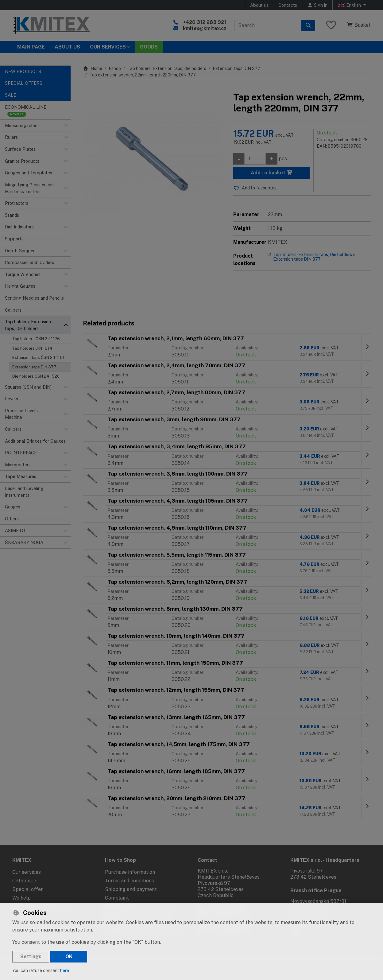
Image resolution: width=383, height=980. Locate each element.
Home (93, 68)
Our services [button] (108, 47)
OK (69, 957)
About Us (67, 47)
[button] (66, 126)
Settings (31, 957)
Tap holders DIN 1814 (32, 348)
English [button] (350, 5)
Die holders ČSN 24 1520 (36, 376)
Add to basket (272, 173)
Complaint (117, 898)
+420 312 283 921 (205, 22)
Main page (31, 47)
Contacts (288, 5)
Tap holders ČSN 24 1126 (36, 339)
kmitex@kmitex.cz (205, 28)
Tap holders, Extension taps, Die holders (167, 68)
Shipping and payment (131, 889)
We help (21, 898)
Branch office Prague (316, 891)
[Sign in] (317, 5)
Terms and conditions (130, 881)
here (65, 970)
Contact (207, 860)
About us (259, 5)
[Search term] (268, 25)
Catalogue (24, 881)
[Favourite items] (331, 25)
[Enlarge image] (152, 160)
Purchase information (130, 872)
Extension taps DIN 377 (34, 367)
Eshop (115, 68)
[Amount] (255, 159)
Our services (27, 872)
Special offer (28, 889)
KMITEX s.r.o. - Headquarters (325, 860)
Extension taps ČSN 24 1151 (38, 358)
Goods (149, 47)
